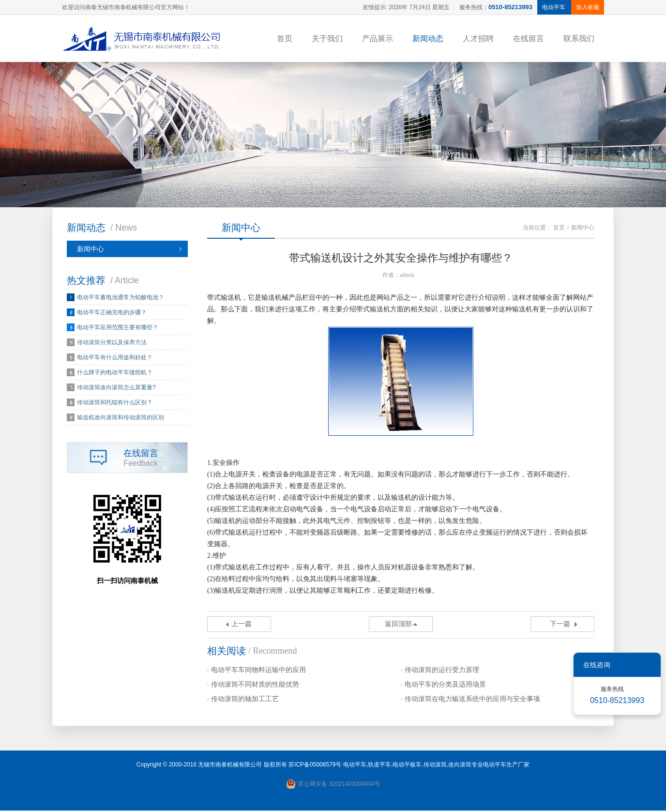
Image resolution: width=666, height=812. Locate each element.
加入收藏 (588, 7)
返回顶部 (398, 625)
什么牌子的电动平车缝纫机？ (115, 374)
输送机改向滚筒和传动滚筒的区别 (121, 419)
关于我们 (327, 38)
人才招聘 (478, 38)
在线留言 (529, 38)
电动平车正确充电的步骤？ (112, 314)
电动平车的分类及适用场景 (445, 686)
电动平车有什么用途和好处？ (115, 359)
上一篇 (242, 625)
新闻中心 (91, 250)
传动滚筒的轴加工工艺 (245, 700)
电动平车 (355, 766)
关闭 (647, 665)
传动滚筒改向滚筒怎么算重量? (116, 389)
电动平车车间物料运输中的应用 (258, 671)
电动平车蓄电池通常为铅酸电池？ (121, 299)
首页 (285, 38)
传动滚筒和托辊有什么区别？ (115, 404)
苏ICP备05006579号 (315, 766)
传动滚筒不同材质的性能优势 (255, 686)
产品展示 (378, 38)
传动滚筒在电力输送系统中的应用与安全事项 (472, 700)
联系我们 (579, 38)
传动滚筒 (435, 766)
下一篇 (560, 625)
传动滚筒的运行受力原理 (442, 671)
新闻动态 (428, 38)
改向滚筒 (460, 766)
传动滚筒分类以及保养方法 (112, 344)
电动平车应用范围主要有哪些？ (118, 329)
